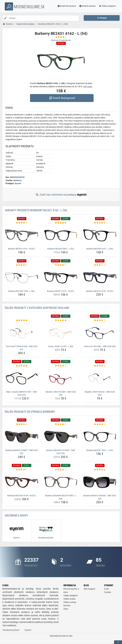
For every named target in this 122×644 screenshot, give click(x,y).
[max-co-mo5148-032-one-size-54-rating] (100, 366)
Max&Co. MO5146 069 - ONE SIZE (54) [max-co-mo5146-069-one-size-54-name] (61, 393)
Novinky (67, 606)
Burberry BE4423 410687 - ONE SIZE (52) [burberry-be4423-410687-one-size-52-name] (22, 452)
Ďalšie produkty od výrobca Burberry (30, 412)
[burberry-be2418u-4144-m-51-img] (22, 482)
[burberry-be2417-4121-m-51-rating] (61, 265)
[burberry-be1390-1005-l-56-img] (22, 278)
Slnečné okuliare (87, 6)
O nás (107, 589)
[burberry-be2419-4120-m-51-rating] (100, 265)
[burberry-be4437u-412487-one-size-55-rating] (61, 424)
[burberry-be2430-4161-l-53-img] (100, 235)
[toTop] (118, 642)
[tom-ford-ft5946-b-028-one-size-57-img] (22, 333)
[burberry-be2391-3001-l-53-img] (100, 437)
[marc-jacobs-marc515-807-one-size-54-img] (22, 378)
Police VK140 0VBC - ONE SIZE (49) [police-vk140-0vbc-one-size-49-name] (100, 346)
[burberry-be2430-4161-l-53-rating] (100, 223)
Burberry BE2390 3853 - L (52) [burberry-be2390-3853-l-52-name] (61, 249)
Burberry (18, 180)
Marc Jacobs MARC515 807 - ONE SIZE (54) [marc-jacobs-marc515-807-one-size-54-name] (22, 393)
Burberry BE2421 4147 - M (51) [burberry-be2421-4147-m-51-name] (22, 249)
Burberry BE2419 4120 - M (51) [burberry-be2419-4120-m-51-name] (100, 291)
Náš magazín (90, 589)
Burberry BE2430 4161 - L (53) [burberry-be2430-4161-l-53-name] (100, 249)
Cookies (107, 592)
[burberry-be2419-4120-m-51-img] (100, 278)
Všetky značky (69, 599)
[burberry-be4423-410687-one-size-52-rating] (22, 424)
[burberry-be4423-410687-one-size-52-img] (22, 437)
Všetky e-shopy (70, 602)
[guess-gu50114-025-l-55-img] (61, 333)
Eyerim (18, 183)
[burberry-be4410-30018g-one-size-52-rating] (100, 470)
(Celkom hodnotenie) (61, 40)
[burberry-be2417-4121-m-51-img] (61, 278)
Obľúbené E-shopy (16, 515)
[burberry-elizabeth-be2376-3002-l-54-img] (61, 482)
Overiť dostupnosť (62, 98)
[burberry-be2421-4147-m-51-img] (22, 235)
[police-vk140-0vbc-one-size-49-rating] (100, 320)
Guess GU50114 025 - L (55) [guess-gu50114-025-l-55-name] (61, 346)
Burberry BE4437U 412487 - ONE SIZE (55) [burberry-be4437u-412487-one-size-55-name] (61, 452)
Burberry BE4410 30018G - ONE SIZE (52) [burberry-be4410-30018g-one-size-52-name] (100, 497)
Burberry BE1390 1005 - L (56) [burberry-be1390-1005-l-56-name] (22, 291)
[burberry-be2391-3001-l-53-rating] (100, 424)
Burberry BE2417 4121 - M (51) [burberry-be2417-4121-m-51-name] (61, 291)
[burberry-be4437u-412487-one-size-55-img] (61, 437)
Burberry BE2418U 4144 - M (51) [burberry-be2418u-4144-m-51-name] (22, 496)
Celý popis (88, 86)
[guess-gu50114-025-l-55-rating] (61, 320)
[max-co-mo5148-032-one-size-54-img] (100, 378)
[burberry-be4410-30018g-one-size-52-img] (100, 482)
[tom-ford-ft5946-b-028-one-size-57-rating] (22, 320)
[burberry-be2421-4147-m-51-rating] (22, 223)
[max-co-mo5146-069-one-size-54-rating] (61, 366)
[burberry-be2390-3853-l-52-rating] (61, 223)
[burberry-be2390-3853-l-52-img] (61, 235)
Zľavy (66, 609)
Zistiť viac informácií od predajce (61, 195)
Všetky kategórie (107, 6)
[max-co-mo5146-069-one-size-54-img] (61, 378)
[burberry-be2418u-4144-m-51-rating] (22, 470)
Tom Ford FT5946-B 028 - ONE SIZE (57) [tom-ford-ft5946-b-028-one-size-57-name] (22, 348)
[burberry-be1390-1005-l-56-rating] (22, 265)
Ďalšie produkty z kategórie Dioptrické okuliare (37, 308)
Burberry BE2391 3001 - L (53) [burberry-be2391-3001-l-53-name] (100, 450)
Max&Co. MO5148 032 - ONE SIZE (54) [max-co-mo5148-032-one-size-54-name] (100, 393)
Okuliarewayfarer (11, 630)
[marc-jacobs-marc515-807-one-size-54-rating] (22, 366)
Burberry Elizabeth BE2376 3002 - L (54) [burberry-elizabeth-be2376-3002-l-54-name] (61, 497)
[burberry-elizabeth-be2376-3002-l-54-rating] (61, 470)
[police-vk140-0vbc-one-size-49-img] (100, 333)
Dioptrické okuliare (66, 6)
